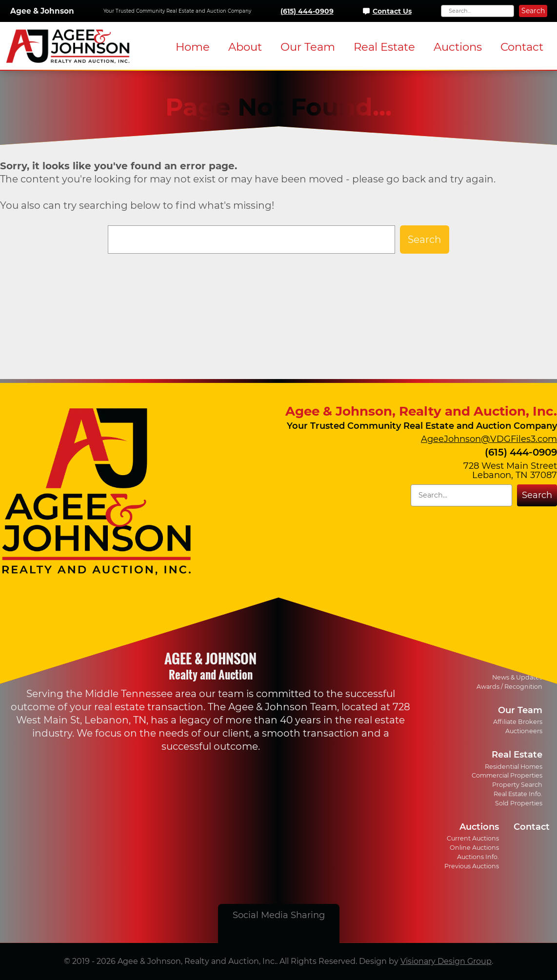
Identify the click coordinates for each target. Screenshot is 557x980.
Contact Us (392, 11)
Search (533, 11)
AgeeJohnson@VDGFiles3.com (489, 439)
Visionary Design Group (446, 961)
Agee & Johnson (42, 11)
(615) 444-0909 (307, 11)
